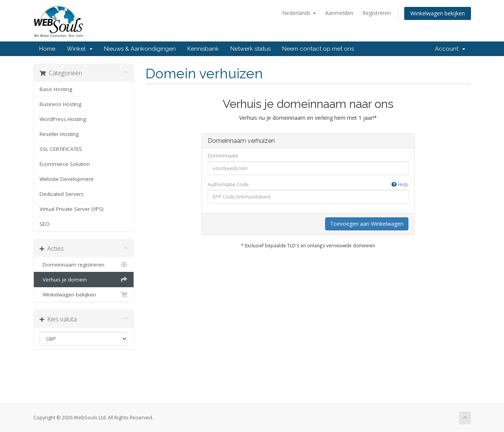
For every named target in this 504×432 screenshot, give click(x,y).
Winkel (80, 49)
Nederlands (299, 13)
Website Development (66, 179)
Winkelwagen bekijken (438, 13)
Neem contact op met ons (318, 49)
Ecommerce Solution (65, 164)
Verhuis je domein (84, 280)
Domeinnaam (223, 156)
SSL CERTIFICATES (61, 149)
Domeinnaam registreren (84, 265)
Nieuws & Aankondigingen (140, 49)
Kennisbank (203, 49)
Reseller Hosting (59, 134)
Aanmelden (339, 13)
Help (400, 184)
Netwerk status (250, 49)
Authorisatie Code (308, 185)
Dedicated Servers (62, 194)
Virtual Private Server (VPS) (72, 209)
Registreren (377, 13)
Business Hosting (60, 104)
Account (450, 49)
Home (47, 49)
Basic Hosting (56, 89)
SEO (45, 224)
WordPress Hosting (63, 119)
